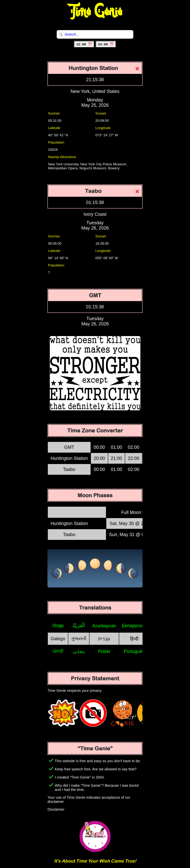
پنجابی (79, 651)
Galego (58, 639)
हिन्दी (134, 639)
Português (134, 651)
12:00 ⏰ (84, 44)
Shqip (58, 626)
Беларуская (134, 626)
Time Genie (95, 12)
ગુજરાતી (79, 638)
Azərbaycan (104, 626)
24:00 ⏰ (106, 44)
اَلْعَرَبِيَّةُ (79, 626)
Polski (104, 651)
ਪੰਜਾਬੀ (58, 651)
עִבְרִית (104, 639)
